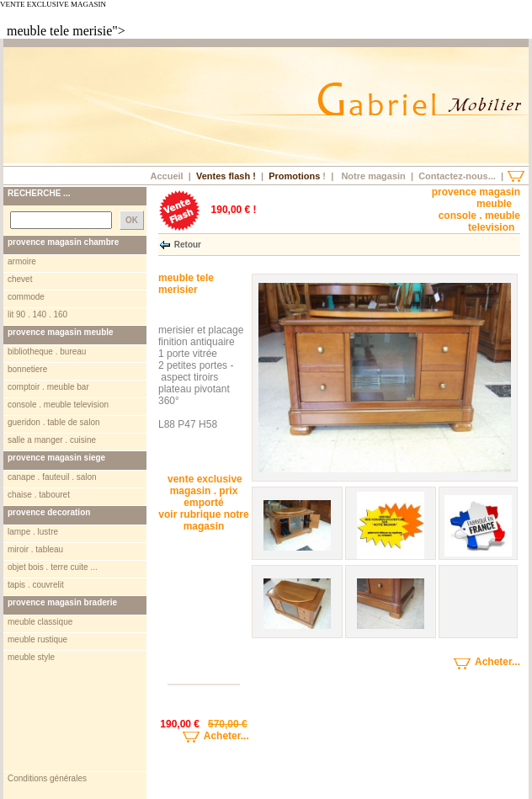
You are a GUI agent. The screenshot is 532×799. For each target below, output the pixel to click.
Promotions (294, 176)
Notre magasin (373, 176)
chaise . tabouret (39, 495)
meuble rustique (37, 639)
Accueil (166, 176)
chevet (20, 279)
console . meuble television (58, 405)
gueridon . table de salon (54, 422)
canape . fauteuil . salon (52, 477)
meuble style (31, 657)
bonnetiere (27, 369)
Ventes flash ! (226, 176)
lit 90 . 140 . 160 (37, 314)
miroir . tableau (35, 549)
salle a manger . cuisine (52, 440)
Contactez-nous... (457, 176)
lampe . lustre (33, 532)
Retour (188, 244)
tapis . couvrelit (36, 585)
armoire (22, 261)
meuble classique (40, 622)
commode (26, 297)
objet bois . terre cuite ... (53, 567)
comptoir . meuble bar (48, 387)
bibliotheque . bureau (47, 352)
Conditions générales (47, 778)
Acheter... (204, 736)
